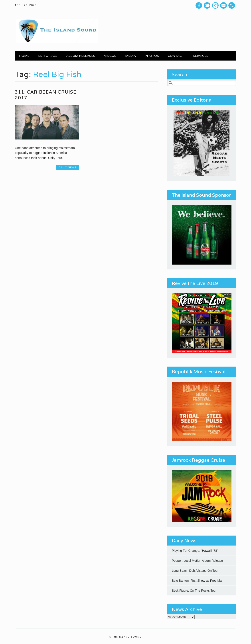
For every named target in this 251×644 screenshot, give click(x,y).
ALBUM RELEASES (81, 56)
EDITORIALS (48, 56)
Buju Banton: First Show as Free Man (198, 581)
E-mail (224, 6)
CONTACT (176, 56)
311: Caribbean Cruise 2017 (46, 95)
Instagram (215, 5)
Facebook (199, 5)
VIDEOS (110, 56)
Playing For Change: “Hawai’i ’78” (195, 551)
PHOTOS (152, 56)
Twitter (207, 5)
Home (24, 56)
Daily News (68, 167)
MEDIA (130, 56)
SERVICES (201, 56)
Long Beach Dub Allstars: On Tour (195, 571)
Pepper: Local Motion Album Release (197, 561)
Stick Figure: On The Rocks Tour (194, 591)
